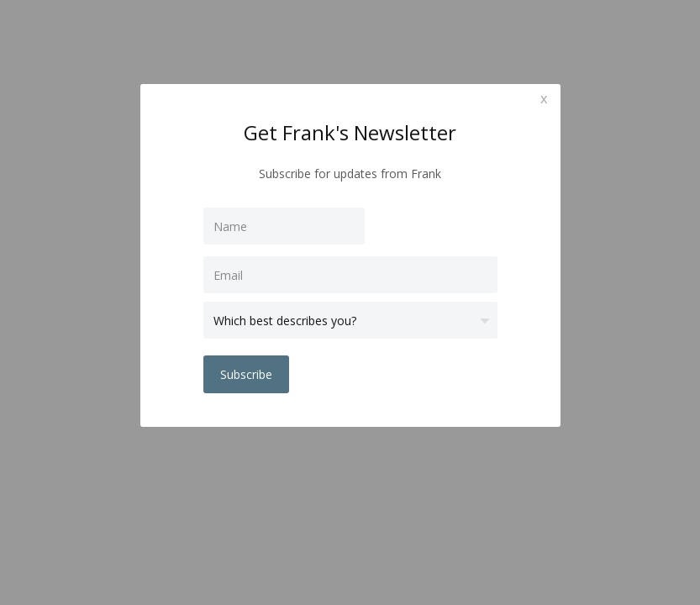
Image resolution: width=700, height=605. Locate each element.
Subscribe (246, 374)
